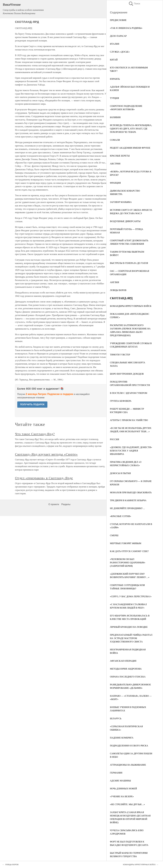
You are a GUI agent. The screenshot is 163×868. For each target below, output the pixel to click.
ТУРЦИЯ (114, 98)
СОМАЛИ (115, 140)
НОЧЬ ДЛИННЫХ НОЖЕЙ (123, 789)
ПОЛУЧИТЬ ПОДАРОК (32, 404)
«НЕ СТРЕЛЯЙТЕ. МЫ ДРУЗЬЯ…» (127, 804)
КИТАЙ (114, 60)
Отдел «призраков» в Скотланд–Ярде (44, 478)
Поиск (134, 4)
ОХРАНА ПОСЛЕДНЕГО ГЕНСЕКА (128, 677)
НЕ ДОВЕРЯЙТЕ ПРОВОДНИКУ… (127, 508)
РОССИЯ (114, 439)
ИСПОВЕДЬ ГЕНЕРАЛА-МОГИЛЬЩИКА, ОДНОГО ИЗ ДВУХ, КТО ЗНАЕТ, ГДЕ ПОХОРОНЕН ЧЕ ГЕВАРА (131, 129)
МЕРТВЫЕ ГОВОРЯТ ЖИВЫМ (126, 543)
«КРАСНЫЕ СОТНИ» (120, 516)
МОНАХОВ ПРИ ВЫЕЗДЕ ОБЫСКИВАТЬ (131, 492)
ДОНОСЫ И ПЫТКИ (120, 473)
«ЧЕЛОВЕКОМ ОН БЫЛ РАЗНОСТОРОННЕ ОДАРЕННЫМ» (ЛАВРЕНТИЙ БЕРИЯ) (128, 563)
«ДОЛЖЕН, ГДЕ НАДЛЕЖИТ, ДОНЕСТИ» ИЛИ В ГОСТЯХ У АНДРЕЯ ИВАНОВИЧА (131, 451)
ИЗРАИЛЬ (115, 79)
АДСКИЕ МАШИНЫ (120, 781)
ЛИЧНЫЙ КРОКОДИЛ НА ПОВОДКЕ (129, 627)
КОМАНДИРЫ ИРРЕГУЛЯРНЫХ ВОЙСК (131, 306)
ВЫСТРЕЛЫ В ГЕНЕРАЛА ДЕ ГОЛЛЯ (129, 263)
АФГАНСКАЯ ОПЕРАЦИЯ (123, 661)
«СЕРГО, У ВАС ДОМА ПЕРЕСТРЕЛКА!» (131, 596)
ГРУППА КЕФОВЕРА (121, 401)
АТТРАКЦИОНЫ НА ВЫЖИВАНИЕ (128, 765)
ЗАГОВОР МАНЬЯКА (121, 202)
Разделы (66, 504)
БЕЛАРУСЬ (116, 718)
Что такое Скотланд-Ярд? (35, 434)
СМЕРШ (114, 535)
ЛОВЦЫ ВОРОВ (118, 290)
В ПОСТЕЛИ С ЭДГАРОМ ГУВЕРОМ (129, 393)
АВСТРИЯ (115, 164)
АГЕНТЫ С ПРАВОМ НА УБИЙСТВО (129, 420)
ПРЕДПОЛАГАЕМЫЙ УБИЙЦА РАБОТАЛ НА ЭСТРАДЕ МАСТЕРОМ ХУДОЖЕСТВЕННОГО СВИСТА (131, 638)
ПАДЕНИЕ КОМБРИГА (122, 738)
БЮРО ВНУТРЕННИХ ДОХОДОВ (127, 374)
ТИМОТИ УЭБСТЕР (120, 355)
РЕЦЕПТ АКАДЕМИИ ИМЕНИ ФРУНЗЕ (130, 148)
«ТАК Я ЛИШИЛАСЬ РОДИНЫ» (126, 28)
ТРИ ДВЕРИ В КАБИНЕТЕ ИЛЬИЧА (128, 500)
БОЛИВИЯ (115, 117)
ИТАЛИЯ (115, 44)
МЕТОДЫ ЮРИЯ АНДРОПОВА (126, 669)
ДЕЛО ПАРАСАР (118, 36)
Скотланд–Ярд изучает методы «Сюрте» (46, 454)
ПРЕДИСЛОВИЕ (118, 20)
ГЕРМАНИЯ (116, 773)
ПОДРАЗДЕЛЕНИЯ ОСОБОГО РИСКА (129, 746)
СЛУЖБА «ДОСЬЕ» (120, 52)
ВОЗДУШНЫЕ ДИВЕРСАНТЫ (125, 221)
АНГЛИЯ (114, 282)
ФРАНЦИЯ (115, 183)
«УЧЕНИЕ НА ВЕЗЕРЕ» (122, 796)
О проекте (54, 504)
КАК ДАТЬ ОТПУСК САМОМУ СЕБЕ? (129, 551)
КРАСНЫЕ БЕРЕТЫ (120, 156)
